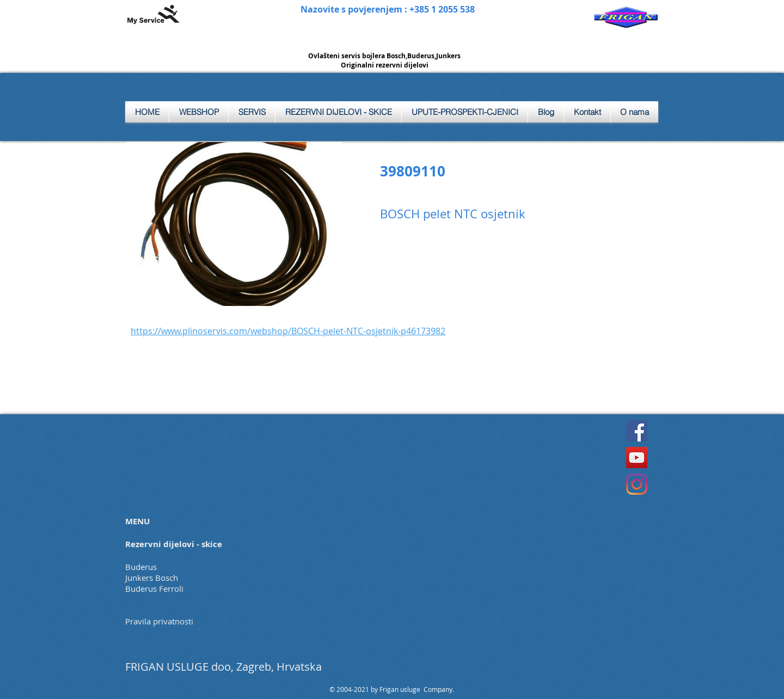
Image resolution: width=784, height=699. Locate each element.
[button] (252, 112)
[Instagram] (637, 484)
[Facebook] (637, 431)
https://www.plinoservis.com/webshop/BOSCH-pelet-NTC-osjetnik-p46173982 (288, 331)
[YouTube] (637, 458)
